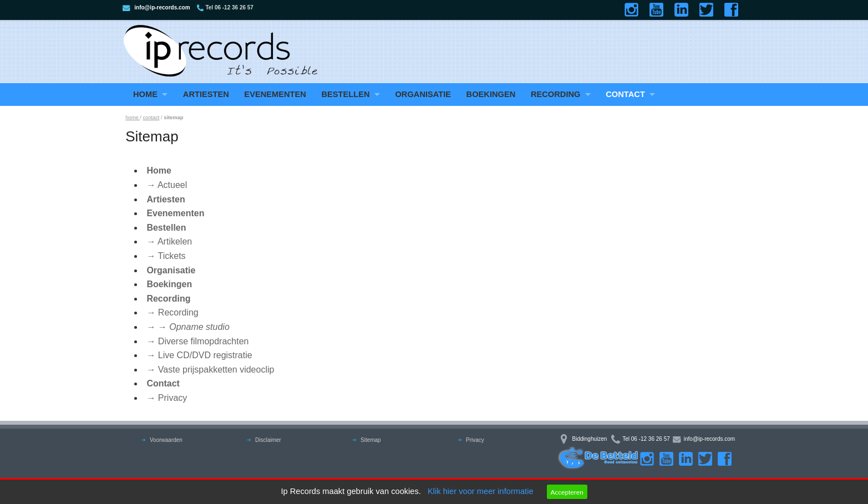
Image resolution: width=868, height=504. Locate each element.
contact (151, 118)
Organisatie (423, 94)
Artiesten (206, 94)
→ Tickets (166, 256)
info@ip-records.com (162, 7)
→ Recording (172, 312)
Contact (625, 94)
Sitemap (371, 440)
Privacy (475, 440)
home (133, 118)
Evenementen (275, 94)
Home (145, 94)
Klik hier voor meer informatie (481, 491)
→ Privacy (167, 398)
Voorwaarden (166, 440)
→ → (188, 327)
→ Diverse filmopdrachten (197, 341)
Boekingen (491, 94)
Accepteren (567, 492)
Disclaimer (268, 440)
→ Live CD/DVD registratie (199, 355)
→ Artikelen (169, 241)
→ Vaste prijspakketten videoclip (210, 370)
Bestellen (345, 94)
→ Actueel (167, 185)
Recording (556, 94)
